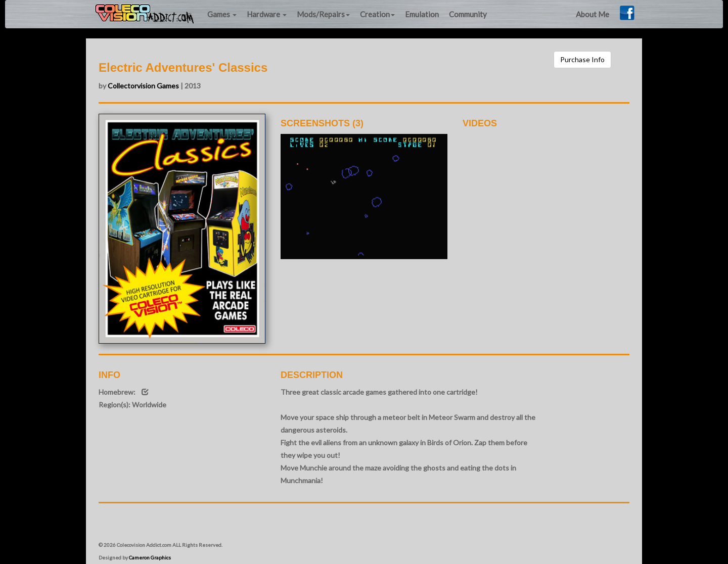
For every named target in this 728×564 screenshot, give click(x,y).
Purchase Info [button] (582, 59)
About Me (593, 14)
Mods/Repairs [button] (323, 14)
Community (468, 14)
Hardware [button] (267, 14)
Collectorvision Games (143, 86)
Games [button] (222, 14)
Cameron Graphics (150, 557)
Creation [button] (377, 14)
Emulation (422, 14)
